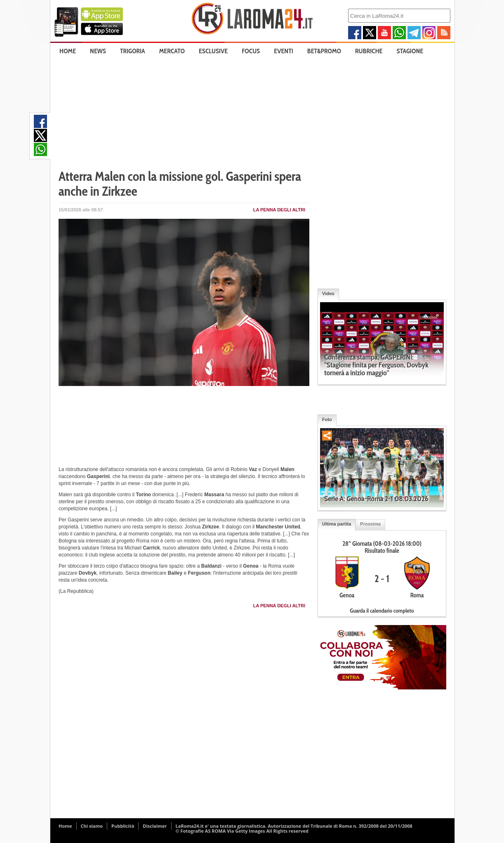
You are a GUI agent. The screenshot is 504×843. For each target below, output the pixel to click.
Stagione (410, 51)
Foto (327, 419)
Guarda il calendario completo (382, 611)
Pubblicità (123, 826)
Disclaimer (155, 826)
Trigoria (133, 51)
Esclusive (213, 51)
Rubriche (369, 51)
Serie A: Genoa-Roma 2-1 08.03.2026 (376, 499)
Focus (251, 51)
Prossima (370, 524)
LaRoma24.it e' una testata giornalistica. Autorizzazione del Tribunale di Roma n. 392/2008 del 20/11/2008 (294, 826)
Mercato (172, 51)
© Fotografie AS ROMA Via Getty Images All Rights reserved (242, 831)
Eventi (283, 51)
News (98, 51)
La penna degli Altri (279, 210)
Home (68, 51)
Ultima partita (337, 524)
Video (328, 294)
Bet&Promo (324, 51)
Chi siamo (92, 826)
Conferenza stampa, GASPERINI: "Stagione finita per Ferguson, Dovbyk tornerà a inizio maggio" (376, 365)
